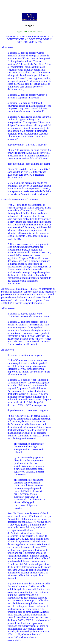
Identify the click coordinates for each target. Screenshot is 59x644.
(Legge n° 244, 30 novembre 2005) (29, 31)
